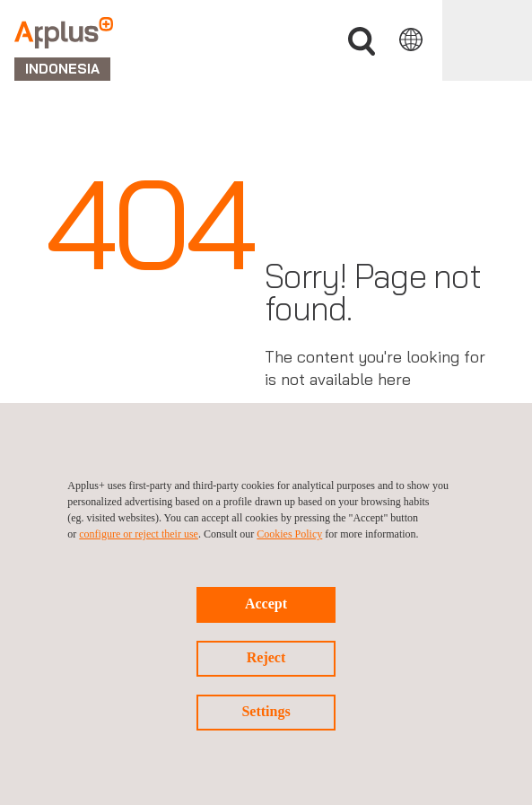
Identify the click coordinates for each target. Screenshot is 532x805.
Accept (266, 604)
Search (362, 42)
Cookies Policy (289, 534)
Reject (266, 657)
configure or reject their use (139, 534)
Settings (266, 711)
